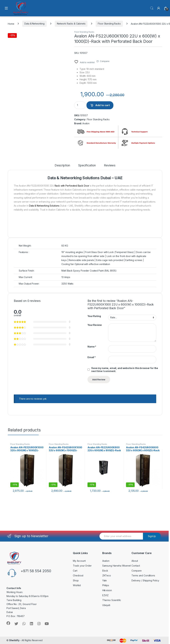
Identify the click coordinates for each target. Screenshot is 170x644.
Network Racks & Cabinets (71, 24)
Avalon (86, 123)
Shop (76, 580)
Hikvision (107, 590)
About (135, 561)
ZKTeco (107, 575)
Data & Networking (34, 24)
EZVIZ (105, 595)
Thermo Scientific (112, 600)
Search (152, 8)
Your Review (95, 325)
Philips (106, 585)
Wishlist (77, 585)
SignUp (152, 536)
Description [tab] (62, 165)
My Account (79, 561)
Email (92, 357)
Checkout (78, 575)
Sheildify (14, 640)
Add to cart (103, 105)
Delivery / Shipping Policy (145, 580)
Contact (136, 566)
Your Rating (94, 316)
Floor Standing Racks (109, 24)
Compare (105, 61)
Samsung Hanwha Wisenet (117, 566)
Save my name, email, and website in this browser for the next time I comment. (125, 370)
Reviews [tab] (110, 165)
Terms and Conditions (143, 575)
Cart (75, 571)
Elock (105, 571)
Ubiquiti (106, 605)
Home (11, 24)
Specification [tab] (87, 165)
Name (92, 347)
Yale (105, 580)
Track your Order (82, 566)
